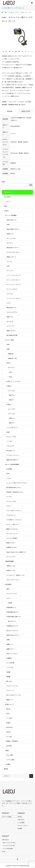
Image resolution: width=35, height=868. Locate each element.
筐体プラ (10, 400)
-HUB (8, 225)
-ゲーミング (10, 271)
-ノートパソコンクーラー (14, 275)
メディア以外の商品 (8, 849)
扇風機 (8, 677)
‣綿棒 (8, 640)
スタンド (9, 506)
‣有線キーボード (11, 257)
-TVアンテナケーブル (13, 580)
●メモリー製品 (10, 340)
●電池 (7, 750)
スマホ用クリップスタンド (14, 520)
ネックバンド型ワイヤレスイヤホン (17, 483)
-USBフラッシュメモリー (14, 381)
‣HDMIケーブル (11, 571)
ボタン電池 (10, 755)
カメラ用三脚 (10, 663)
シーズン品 (10, 667)
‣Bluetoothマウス (11, 308)
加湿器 (8, 672)
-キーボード (10, 243)
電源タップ (10, 700)
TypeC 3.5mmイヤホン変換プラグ (16, 552)
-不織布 (9, 603)
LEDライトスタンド (12, 654)
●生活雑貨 (8, 584)
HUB (8, 474)
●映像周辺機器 (10, 561)
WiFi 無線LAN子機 (12, 335)
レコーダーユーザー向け (9, 846)
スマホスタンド (11, 515)
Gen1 (9, 372)
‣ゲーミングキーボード (13, 280)
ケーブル (9, 497)
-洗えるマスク (11, 621)
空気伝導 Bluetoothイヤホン (15, 492)
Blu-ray (8, 709)
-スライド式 (10, 391)
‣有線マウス (10, 317)
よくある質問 (21, 823)
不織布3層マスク (11, 607)
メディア (8, 201)
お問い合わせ (21, 820)
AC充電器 (9, 469)
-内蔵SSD (10, 354)
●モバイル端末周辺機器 (12, 464)
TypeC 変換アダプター (13, 229)
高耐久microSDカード (13, 460)
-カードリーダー (11, 238)
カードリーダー (11, 557)
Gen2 (9, 377)
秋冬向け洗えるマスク (13, 635)
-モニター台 (10, 321)
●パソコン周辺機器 (11, 215)
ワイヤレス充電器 (12, 538)
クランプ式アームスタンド (14, 511)
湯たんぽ (9, 681)
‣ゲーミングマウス (12, 289)
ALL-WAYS (7, 197)
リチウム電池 (10, 760)
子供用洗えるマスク (12, 626)
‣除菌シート (10, 644)
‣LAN (8, 266)
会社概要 (20, 829)
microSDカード (11, 451)
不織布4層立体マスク (13, 612)
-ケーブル (9, 261)
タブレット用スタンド (13, 524)
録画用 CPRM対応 (12, 741)
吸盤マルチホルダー (12, 529)
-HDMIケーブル (11, 566)
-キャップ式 (10, 409)
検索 (3, 182)
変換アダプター (11, 543)
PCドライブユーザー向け (9, 843)
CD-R (8, 714)
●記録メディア (10, 704)
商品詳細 (10, 111)
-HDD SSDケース (11, 220)
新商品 (6, 769)
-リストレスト (10, 326)
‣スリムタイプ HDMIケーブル (15, 575)
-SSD (8, 344)
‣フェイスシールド (12, 594)
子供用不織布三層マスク (14, 617)
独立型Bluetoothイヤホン (14, 488)
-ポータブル (10, 368)
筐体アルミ (11, 395)
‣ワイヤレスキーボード (13, 252)
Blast (6, 206)
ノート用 (9, 441)
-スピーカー (10, 294)
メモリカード (10, 446)
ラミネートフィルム (12, 686)
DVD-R (8, 732)
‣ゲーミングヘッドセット (14, 285)
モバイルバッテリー (12, 534)
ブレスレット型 (11, 501)
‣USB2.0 (9, 386)
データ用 (9, 718)
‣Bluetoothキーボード (13, 248)
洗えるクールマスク (12, 631)
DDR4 (8, 432)
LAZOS (6, 211)
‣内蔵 (8, 349)
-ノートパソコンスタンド (14, 298)
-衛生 (8, 589)
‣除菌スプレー (10, 649)
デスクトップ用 (11, 437)
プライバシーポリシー (23, 826)
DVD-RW (9, 746)
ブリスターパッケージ (13, 455)
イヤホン (9, 478)
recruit (19, 817)
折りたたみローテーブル (14, 695)
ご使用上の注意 (25, 111)
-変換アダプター (11, 331)
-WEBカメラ (10, 234)
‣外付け (9, 363)
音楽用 (8, 723)
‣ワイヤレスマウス (12, 312)
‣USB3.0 (9, 405)
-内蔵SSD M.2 (12, 358)
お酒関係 (9, 658)
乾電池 (8, 764)
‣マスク (9, 598)
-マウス (9, 303)
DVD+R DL (10, 727)
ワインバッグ (10, 690)
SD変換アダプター (12, 547)
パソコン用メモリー (12, 428)
